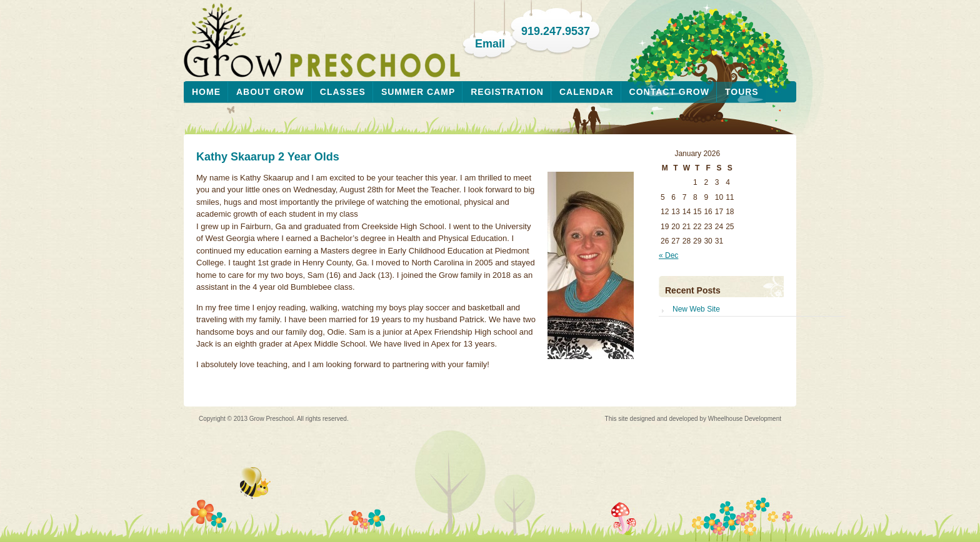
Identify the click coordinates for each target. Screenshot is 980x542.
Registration (507, 92)
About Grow (270, 92)
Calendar (587, 92)
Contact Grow (669, 92)
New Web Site (696, 309)
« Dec (668, 255)
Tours (742, 92)
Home (206, 92)
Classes (343, 92)
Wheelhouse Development (745, 419)
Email (490, 44)
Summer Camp (418, 92)
